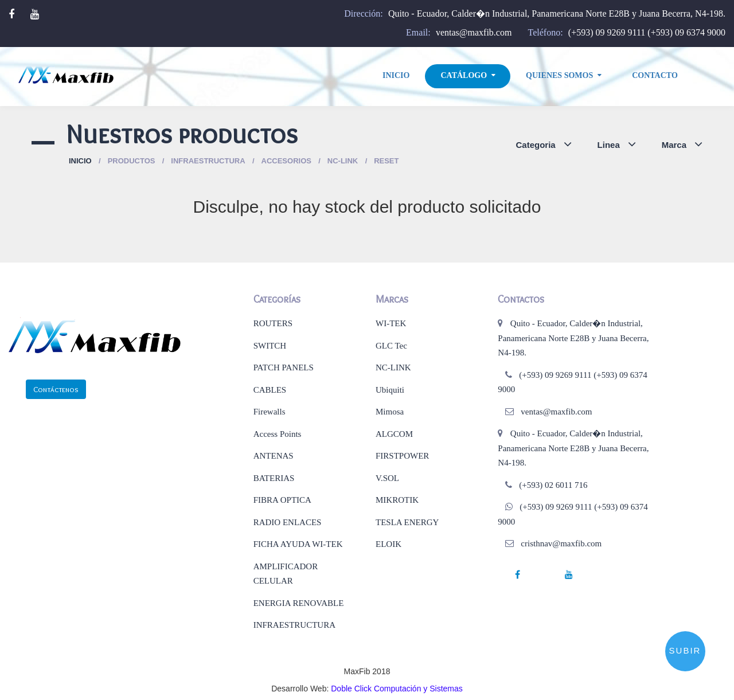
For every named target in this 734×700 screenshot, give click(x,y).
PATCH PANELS (284, 367)
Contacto (655, 75)
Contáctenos (56, 389)
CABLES (270, 390)
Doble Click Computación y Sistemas (397, 689)
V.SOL (387, 478)
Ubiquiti (390, 390)
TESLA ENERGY (407, 522)
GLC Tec (391, 346)
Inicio (396, 75)
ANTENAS (274, 456)
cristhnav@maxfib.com (561, 543)
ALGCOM (394, 434)
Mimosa (390, 412)
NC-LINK (393, 367)
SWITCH (270, 346)
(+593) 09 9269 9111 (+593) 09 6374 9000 (647, 32)
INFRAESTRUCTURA (294, 625)
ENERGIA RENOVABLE (299, 603)
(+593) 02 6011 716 (553, 485)
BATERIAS (274, 478)
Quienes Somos (559, 75)
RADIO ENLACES (288, 522)
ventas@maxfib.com (474, 32)
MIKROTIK (397, 500)
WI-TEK (391, 323)
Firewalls (270, 412)
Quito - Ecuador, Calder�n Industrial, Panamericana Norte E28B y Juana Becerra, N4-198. (557, 13)
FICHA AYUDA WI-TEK (298, 544)
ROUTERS (273, 323)
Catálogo (464, 75)
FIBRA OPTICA (282, 500)
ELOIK (389, 544)
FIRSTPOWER (402, 456)
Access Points (278, 434)
